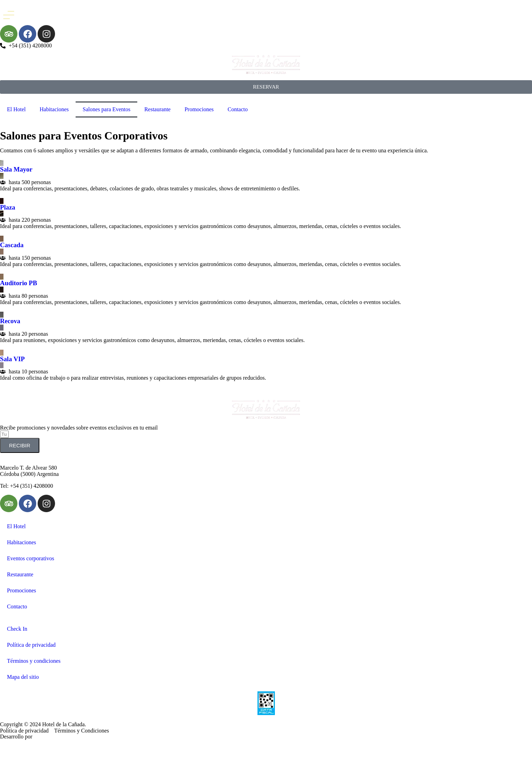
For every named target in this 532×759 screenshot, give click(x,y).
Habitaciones (54, 109)
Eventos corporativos (31, 558)
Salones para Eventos (106, 109)
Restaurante (157, 109)
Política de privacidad (31, 645)
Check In (17, 629)
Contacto (238, 109)
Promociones (199, 109)
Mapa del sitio (23, 677)
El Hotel (16, 109)
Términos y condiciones (34, 661)
